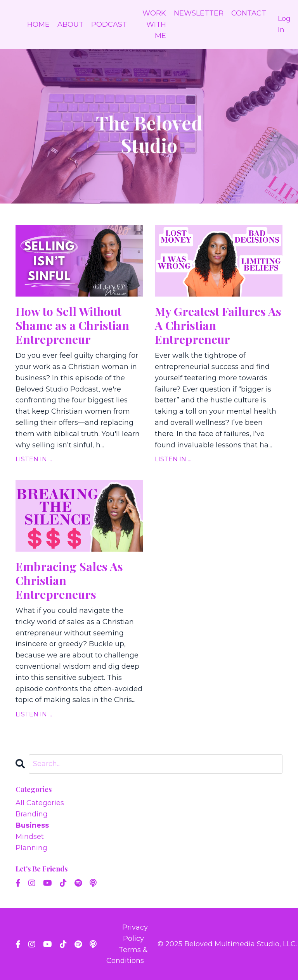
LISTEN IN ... (34, 459)
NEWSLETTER (199, 13)
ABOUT (70, 24)
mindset (30, 837)
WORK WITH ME (154, 24)
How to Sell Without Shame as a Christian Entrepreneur (72, 325)
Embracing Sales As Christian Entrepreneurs (69, 580)
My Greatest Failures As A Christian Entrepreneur (218, 325)
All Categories (40, 803)
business (32, 825)
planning (31, 848)
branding (32, 814)
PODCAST (109, 24)
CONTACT (249, 13)
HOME (38, 24)
